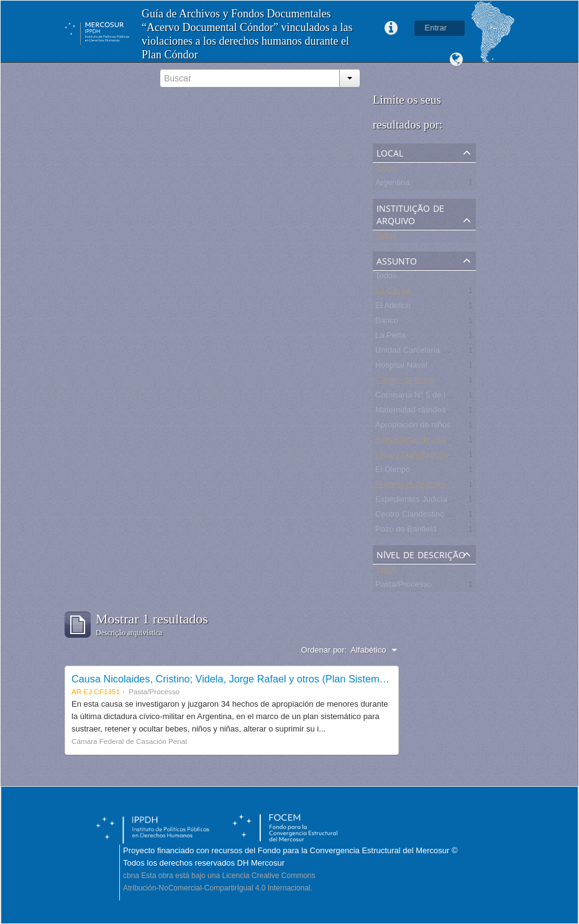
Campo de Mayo (405, 382)
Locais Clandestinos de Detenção (435, 457)
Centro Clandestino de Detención (435, 516)
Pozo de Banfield (406, 531)
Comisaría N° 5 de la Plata (423, 397)
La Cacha (393, 293)
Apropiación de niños (413, 427)
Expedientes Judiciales (416, 501)
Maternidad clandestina (417, 412)
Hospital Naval (401, 367)
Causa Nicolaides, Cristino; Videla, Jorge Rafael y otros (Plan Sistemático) (238, 679)
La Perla (390, 337)
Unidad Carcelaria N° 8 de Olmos (435, 352)
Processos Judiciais (411, 487)
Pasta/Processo (403, 587)
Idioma (456, 60)
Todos (386, 170)
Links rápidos (391, 29)
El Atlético (393, 308)
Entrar (436, 28)
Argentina (393, 185)
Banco (387, 323)
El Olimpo (393, 472)
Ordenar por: (324, 650)
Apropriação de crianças (419, 442)
